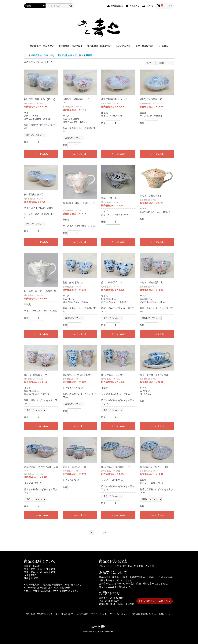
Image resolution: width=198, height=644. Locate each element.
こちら (111, 587)
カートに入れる (41, 154)
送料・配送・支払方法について (39, 614)
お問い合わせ (165, 614)
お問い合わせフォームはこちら (155, 601)
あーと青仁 (99, 627)
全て (26, 55)
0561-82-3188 (117, 598)
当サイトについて (99, 614)
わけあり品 (163, 46)
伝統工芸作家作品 (144, 46)
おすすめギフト (123, 46)
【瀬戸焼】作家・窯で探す (70, 55)
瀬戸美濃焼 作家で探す (70, 46)
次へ (105, 533)
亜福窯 (89, 55)
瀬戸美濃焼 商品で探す (42, 46)
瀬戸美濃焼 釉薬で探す (99, 46)
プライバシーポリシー (119, 614)
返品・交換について (64, 614)
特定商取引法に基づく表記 (144, 614)
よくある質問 (82, 614)
